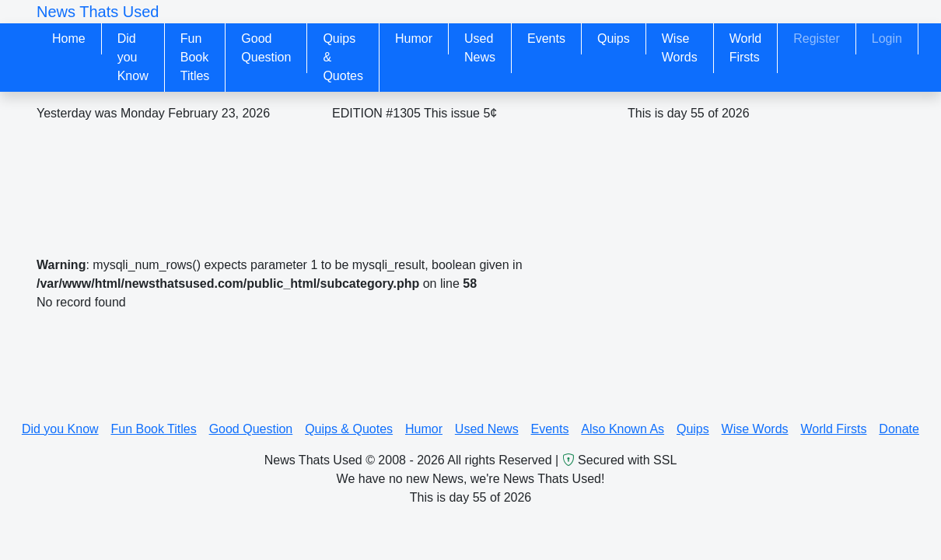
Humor (414, 38)
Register (817, 38)
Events (546, 38)
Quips (614, 38)
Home (69, 38)
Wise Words (680, 48)
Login (887, 38)
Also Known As (623, 429)
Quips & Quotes (343, 57)
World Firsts (746, 48)
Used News (480, 48)
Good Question (266, 48)
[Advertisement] (401, 180)
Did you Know (133, 57)
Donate (899, 429)
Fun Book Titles (195, 57)
